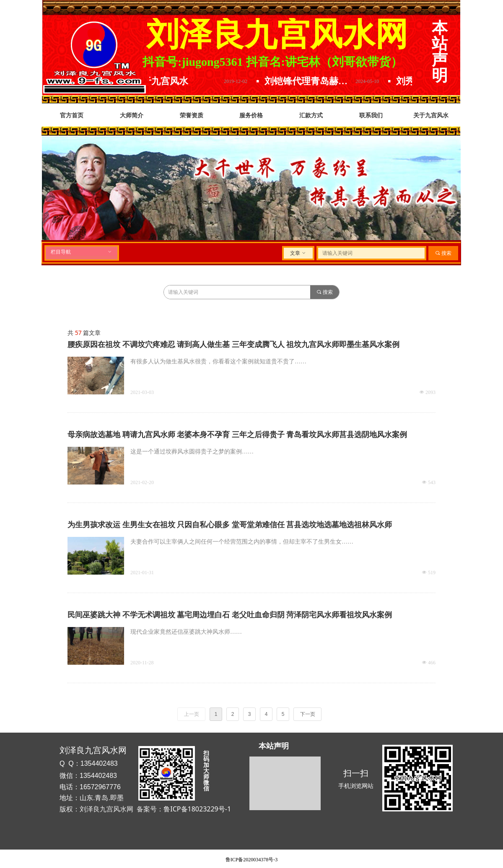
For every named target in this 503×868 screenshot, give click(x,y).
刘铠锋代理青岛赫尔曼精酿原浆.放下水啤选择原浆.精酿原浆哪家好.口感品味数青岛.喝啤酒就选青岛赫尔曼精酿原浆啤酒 (315, 81)
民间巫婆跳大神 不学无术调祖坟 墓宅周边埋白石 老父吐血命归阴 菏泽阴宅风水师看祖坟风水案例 (230, 615)
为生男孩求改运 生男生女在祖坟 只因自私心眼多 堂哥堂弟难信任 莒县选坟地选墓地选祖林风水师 (230, 525)
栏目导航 (82, 252)
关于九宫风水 (167, 81)
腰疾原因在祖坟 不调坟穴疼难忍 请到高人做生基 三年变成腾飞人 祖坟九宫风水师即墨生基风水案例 (233, 345)
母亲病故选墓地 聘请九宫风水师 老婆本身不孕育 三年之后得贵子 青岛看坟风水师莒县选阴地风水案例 (237, 435)
